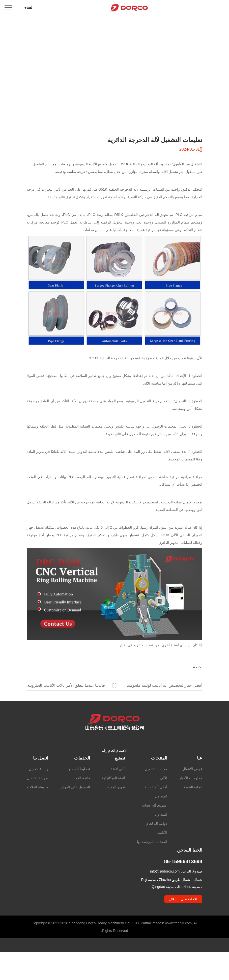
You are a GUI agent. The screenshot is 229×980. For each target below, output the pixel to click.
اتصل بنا (41, 778)
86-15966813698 (183, 881)
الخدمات (82, 778)
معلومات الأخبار (191, 798)
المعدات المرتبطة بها (152, 862)
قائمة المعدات (80, 798)
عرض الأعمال (192, 789)
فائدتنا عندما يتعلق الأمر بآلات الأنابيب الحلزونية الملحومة (66, 687)
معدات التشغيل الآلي (156, 793)
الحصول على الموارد (75, 807)
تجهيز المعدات (115, 807)
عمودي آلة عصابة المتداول (155, 830)
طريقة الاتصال (38, 798)
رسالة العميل (38, 789)
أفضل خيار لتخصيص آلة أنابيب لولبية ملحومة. (165, 685)
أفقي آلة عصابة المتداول (156, 812)
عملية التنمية (193, 807)
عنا (200, 778)
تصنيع (120, 778)
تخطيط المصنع (79, 789)
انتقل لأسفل (115, 108)
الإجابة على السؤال (183, 919)
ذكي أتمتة (118, 789)
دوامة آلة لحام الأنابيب (157, 848)
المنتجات (159, 778)
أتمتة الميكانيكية (113, 798)
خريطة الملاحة (37, 807)
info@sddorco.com (165, 891)
